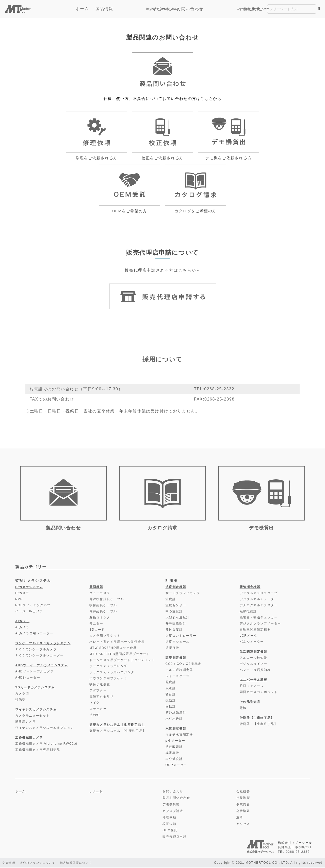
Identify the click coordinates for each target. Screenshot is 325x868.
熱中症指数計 (176, 624)
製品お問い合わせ (176, 798)
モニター (96, 624)
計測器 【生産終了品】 (259, 725)
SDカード (97, 630)
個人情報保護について (82, 863)
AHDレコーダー (28, 678)
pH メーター (175, 741)
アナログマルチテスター (259, 606)
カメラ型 (22, 694)
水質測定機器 (176, 729)
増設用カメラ (26, 722)
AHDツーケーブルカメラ (35, 672)
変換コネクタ (100, 618)
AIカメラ (22, 622)
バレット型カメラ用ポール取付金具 (117, 643)
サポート (161, 9)
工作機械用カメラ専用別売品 (38, 751)
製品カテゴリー (31, 568)
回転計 (171, 707)
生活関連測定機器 (254, 652)
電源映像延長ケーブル (107, 600)
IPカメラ (22, 594)
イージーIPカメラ (29, 612)
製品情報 (121, 9)
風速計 (171, 689)
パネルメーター (252, 643)
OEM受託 (170, 831)
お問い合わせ (190, 9)
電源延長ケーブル (103, 612)
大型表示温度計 (178, 618)
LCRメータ (249, 636)
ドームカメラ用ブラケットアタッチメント (122, 661)
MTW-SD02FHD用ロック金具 (113, 649)
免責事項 (9, 863)
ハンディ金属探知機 (255, 671)
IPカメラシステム (29, 588)
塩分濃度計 (174, 760)
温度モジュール (178, 643)
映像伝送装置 (100, 685)
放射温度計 (174, 630)
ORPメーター (176, 766)
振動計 (171, 701)
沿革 (240, 818)
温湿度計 (172, 649)
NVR (19, 600)
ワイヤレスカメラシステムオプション (45, 728)
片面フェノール (252, 687)
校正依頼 (169, 825)
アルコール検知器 (254, 658)
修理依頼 (169, 818)
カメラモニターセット (32, 716)
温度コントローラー (181, 636)
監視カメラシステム (33, 581)
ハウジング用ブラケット (108, 679)
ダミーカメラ (100, 594)
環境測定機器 (176, 658)
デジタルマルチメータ (257, 600)
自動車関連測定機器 (255, 630)
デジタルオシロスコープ (259, 594)
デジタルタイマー (254, 665)
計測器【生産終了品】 (257, 719)
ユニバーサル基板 (254, 681)
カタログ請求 (173, 811)
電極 (243, 709)
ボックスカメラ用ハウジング (112, 673)
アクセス (243, 825)
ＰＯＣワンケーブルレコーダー (39, 656)
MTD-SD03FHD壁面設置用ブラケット (120, 655)
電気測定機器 (250, 588)
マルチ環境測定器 (179, 671)
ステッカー (98, 709)
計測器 (172, 581)
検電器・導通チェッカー (259, 618)
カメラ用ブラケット (105, 636)
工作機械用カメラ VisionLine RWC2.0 (46, 744)
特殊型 (20, 700)
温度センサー (176, 606)
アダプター (98, 691)
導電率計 (172, 754)
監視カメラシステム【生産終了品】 (117, 725)
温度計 (171, 600)
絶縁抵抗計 (248, 612)
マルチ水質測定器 (179, 735)
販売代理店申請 (175, 838)
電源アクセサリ (101, 697)
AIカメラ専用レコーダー (34, 634)
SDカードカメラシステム (35, 688)
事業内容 (243, 805)
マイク (95, 703)
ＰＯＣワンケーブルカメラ (36, 650)
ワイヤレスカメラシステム (36, 710)
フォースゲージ (178, 677)
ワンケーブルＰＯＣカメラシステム (43, 644)
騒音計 (171, 695)
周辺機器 (96, 588)
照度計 (171, 683)
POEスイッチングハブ (33, 606)
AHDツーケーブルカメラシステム (42, 666)
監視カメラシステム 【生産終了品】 (118, 732)
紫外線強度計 (176, 713)
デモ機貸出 (171, 805)
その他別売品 (250, 703)
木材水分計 (174, 719)
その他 (95, 716)
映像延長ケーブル (103, 606)
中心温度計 (174, 612)
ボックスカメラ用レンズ (108, 667)
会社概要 (252, 9)
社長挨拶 (243, 798)
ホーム (82, 9)
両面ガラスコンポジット (259, 693)
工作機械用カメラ (29, 738)
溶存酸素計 (174, 748)
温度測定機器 (176, 588)
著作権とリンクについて (40, 863)
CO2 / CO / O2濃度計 (183, 665)
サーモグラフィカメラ (183, 594)
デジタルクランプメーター (260, 624)
